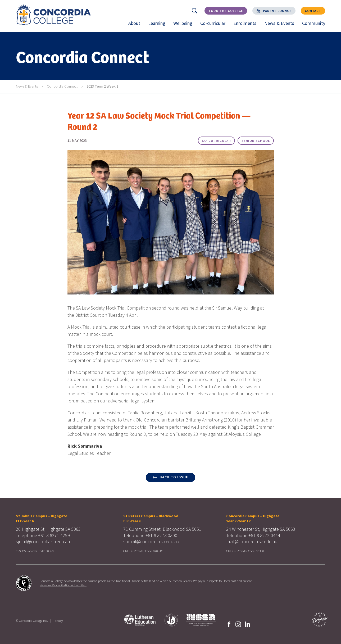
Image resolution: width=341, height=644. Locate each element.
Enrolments (247, 26)
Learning (159, 26)
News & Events (281, 26)
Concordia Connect (62, 86)
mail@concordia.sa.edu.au (252, 542)
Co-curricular (215, 26)
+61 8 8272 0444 (264, 536)
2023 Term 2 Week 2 (102, 86)
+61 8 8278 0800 (161, 536)
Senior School (256, 141)
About (136, 26)
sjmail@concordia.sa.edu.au (43, 542)
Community (316, 26)
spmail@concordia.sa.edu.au (151, 542)
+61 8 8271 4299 (54, 536)
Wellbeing (185, 26)
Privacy (58, 621)
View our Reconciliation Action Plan (63, 585)
